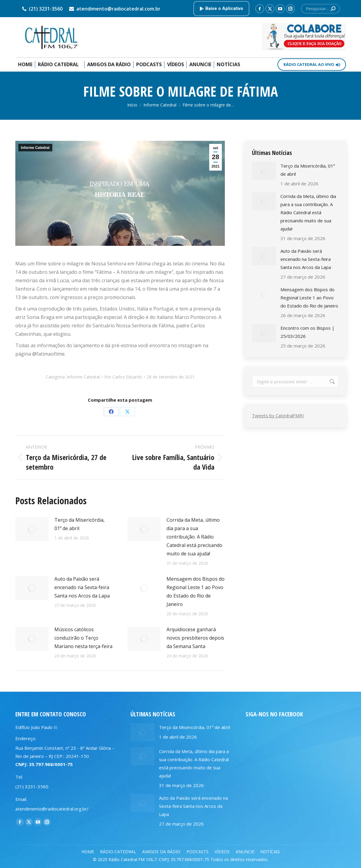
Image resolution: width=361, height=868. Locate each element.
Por (123, 377)
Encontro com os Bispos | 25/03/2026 (307, 332)
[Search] (320, 9)
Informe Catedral (35, 148)
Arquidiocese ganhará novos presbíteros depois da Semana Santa (195, 638)
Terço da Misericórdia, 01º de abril (80, 524)
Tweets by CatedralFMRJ (278, 415)
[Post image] (32, 529)
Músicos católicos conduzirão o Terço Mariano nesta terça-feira (83, 638)
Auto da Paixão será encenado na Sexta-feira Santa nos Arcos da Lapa (82, 587)
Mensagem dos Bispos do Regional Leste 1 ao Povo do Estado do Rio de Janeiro (196, 592)
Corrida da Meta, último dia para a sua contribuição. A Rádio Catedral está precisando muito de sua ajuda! (194, 537)
